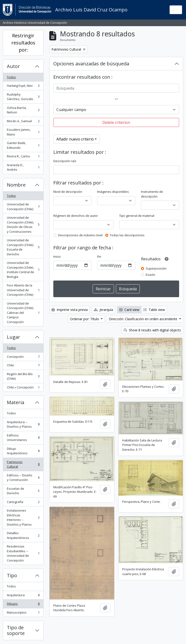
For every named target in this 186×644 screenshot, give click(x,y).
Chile (23, 366)
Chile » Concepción (23, 388)
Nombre (16, 185)
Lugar (14, 337)
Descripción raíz (65, 161)
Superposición (156, 268)
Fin (99, 257)
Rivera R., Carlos (23, 157)
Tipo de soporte (16, 630)
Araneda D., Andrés (23, 167)
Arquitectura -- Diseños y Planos (23, 424)
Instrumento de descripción (152, 194)
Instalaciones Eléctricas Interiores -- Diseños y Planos (23, 517)
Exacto (150, 275)
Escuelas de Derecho (23, 491)
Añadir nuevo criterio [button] (75, 139)
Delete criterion (116, 122)
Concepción (23, 358)
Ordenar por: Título (85, 319)
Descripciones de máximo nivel (80, 235)
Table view (154, 310)
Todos (11, 77)
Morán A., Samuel (23, 122)
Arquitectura (23, 596)
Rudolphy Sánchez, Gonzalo (23, 97)
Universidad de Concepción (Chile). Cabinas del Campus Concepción (23, 313)
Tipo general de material (137, 216)
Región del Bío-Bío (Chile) (23, 376)
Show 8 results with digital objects (152, 330)
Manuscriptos (23, 613)
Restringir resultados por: (23, 43)
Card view (129, 310)
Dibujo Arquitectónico (23, 451)
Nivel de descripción (68, 192)
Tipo (12, 575)
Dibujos (23, 605)
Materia (16, 402)
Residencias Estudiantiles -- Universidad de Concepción (23, 553)
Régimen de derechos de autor (76, 216)
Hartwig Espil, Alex (23, 87)
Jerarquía (103, 310)
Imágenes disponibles (113, 192)
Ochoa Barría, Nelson (23, 110)
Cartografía (23, 503)
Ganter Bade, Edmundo (23, 145)
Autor (13, 66)
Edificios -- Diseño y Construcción (23, 478)
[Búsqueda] (116, 88)
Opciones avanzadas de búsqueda (91, 64)
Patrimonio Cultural (23, 464)
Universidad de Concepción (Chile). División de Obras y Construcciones (23, 225)
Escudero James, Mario (23, 132)
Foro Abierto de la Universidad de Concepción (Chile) (23, 290)
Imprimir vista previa (70, 310)
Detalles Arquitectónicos (23, 535)
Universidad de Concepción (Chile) (23, 207)
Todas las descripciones (127, 235)
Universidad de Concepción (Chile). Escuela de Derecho (23, 247)
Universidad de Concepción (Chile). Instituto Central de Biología (23, 270)
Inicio (57, 257)
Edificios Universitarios (23, 438)
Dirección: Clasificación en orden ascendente (143, 319)
